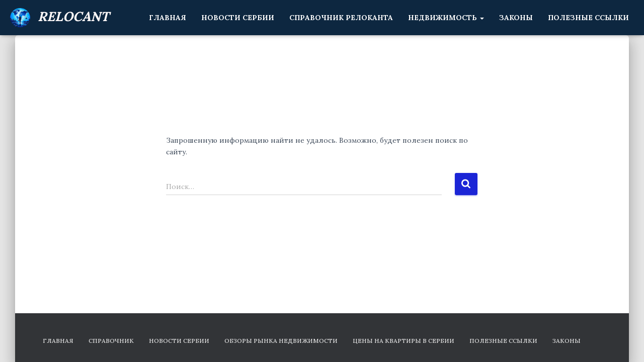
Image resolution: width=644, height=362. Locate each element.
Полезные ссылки (588, 18)
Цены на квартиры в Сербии (404, 341)
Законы (516, 18)
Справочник (111, 341)
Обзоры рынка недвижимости (281, 341)
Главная (168, 18)
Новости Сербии (238, 18)
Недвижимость (446, 18)
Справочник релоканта (341, 18)
